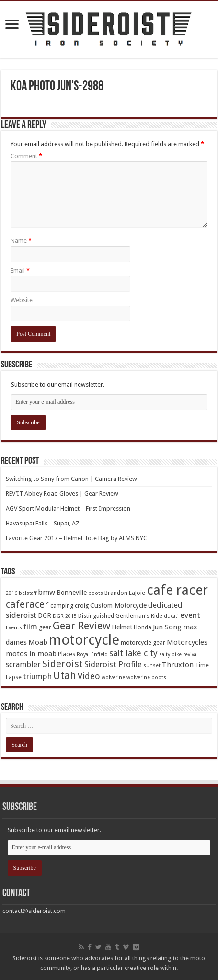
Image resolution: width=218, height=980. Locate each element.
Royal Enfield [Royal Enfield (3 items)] (92, 655)
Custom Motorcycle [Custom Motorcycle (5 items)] (118, 605)
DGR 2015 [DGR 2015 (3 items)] (65, 616)
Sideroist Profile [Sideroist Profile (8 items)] (113, 664)
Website (22, 300)
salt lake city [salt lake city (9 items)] (133, 653)
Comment (26, 156)
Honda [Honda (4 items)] (143, 627)
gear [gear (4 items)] (45, 627)
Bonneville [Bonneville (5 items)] (72, 593)
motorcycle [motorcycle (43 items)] (84, 640)
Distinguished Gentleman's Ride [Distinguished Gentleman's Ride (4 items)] (120, 616)
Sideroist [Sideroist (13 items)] (63, 664)
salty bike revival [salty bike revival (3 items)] (178, 655)
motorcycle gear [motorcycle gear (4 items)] (143, 643)
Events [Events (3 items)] (14, 628)
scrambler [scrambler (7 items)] (23, 665)
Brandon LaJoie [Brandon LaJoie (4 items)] (125, 593)
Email (20, 270)
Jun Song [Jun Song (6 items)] (167, 627)
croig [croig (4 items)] (82, 606)
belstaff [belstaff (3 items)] (28, 593)
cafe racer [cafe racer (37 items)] (177, 590)
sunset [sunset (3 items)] (152, 666)
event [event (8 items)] (190, 615)
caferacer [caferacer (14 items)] (27, 604)
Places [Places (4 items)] (67, 654)
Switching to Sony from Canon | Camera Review (71, 479)
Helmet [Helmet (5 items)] (122, 627)
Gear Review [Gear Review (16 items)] (81, 626)
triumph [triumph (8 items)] (37, 676)
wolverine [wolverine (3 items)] (113, 678)
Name (21, 241)
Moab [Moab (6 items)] (38, 642)
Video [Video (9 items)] (89, 676)
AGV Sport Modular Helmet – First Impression (68, 508)
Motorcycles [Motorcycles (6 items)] (187, 642)
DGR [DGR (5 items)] (45, 615)
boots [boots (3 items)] (96, 593)
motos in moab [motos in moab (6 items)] (31, 654)
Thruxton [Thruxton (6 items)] (178, 665)
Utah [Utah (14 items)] (65, 676)
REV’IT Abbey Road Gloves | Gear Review (62, 494)
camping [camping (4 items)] (62, 606)
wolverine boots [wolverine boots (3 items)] (146, 678)
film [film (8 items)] (30, 627)
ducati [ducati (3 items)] (171, 616)
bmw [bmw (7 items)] (46, 592)
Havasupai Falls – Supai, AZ (43, 523)
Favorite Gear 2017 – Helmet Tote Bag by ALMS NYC (76, 538)
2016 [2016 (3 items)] (11, 593)
